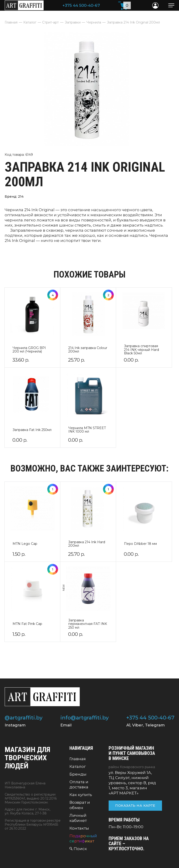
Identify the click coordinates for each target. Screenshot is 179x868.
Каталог (78, 766)
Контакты (79, 828)
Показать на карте (135, 806)
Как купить (81, 795)
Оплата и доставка (79, 784)
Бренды (78, 774)
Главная (78, 759)
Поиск (80, 849)
